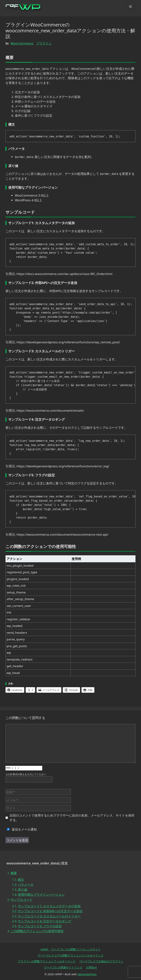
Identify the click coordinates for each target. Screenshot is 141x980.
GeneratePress (87, 974)
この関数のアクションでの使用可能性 (37, 931)
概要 (14, 873)
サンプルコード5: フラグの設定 (40, 926)
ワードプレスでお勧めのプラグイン (101, 961)
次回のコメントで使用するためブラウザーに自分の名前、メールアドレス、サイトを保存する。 (72, 818)
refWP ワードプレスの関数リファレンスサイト (70, 949)
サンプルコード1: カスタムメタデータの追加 (49, 906)
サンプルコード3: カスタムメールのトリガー (49, 916)
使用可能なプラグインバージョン (41, 894)
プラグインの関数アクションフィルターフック (47, 961)
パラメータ (26, 885)
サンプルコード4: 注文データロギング (45, 921)
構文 (21, 880)
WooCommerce (22, 43)
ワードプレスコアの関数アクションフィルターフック (70, 955)
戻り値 (22, 890)
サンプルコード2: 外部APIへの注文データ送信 (50, 911)
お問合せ (92, 967)
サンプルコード (22, 900)
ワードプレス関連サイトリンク (63, 967)
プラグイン (44, 43)
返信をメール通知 (21, 829)
